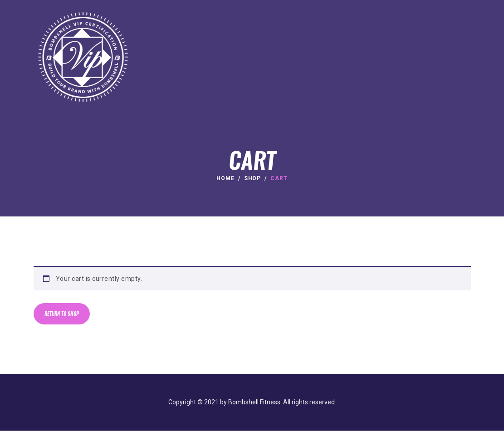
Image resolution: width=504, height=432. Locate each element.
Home (225, 178)
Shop (253, 178)
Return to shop (64, 315)
